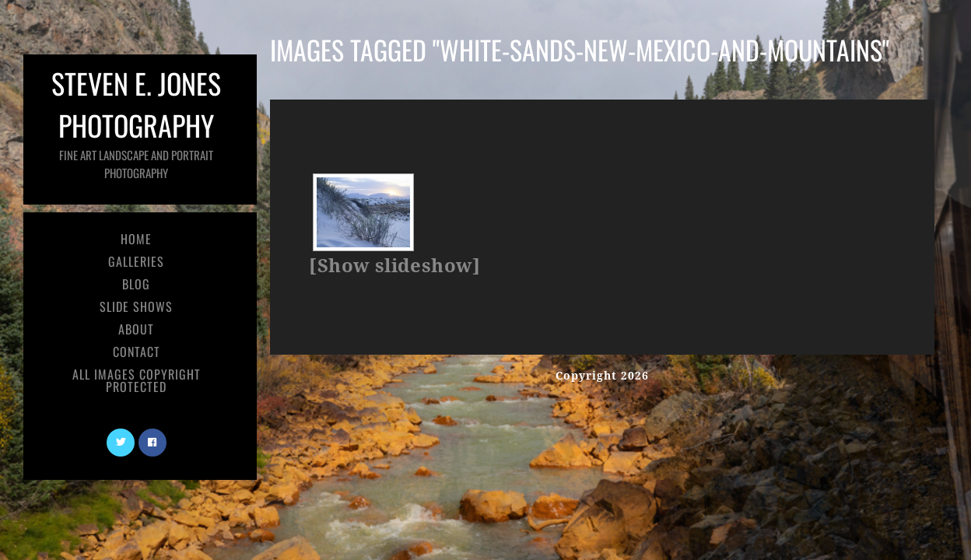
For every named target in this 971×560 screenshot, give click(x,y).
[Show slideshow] (394, 266)
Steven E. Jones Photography (136, 122)
